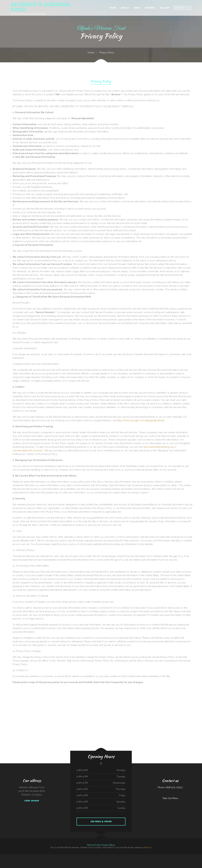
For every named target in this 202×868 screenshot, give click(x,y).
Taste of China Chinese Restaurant (191, 856)
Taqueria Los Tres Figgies (7, 856)
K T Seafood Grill (27, 856)
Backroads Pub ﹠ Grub (138, 856)
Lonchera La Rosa (155, 856)
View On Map (32, 801)
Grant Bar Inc (39, 856)
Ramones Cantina (125, 856)
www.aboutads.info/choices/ (28, 451)
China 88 (42, 856)
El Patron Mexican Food (171, 856)
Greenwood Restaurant (87, 860)
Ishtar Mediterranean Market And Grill (67, 856)
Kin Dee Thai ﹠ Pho (107, 860)
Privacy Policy (101, 82)
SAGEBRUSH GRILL (118, 856)
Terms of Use (93, 845)
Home (91, 53)
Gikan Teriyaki (20, 856)
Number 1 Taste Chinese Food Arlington (144, 856)
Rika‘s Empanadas (11, 856)
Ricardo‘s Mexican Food (61, 856)
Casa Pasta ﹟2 (73, 856)
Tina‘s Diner (128, 860)
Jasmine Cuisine (111, 860)
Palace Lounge (167, 856)
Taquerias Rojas (164, 856)
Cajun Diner (95, 860)
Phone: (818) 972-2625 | (170, 787)
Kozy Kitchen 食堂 (2, 856)
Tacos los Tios (23, 856)
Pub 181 (104, 860)
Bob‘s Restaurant (76, 860)
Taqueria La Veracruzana (130, 856)
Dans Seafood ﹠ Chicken (56, 856)
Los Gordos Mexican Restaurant (100, 860)
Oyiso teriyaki (134, 856)
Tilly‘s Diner (175, 856)
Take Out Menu (170, 798)
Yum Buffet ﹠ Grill (102, 856)
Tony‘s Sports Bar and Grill (180, 856)
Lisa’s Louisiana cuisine (114, 856)
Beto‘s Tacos (119, 860)
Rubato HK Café (92, 860)
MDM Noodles (125, 860)
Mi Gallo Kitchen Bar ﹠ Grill (16, 856)
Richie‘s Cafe (150, 856)
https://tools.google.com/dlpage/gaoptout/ (141, 420)
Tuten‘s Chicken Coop (80, 856)
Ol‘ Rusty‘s (152, 856)
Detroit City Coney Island (32, 856)
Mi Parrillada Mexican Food (46, 856)
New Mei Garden (76, 856)
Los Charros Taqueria (160, 856)
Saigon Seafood (122, 856)
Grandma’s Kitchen (85, 856)
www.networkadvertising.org (158, 447)
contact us (147, 847)
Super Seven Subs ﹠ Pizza (185, 856)
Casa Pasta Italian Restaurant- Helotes (95, 856)
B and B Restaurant (197, 856)
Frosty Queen (80, 860)
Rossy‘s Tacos (36, 856)
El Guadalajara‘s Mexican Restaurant (108, 856)
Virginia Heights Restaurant (115, 860)
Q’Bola (122, 860)
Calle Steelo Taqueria (89, 856)
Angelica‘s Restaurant (51, 856)
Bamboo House (83, 860)
